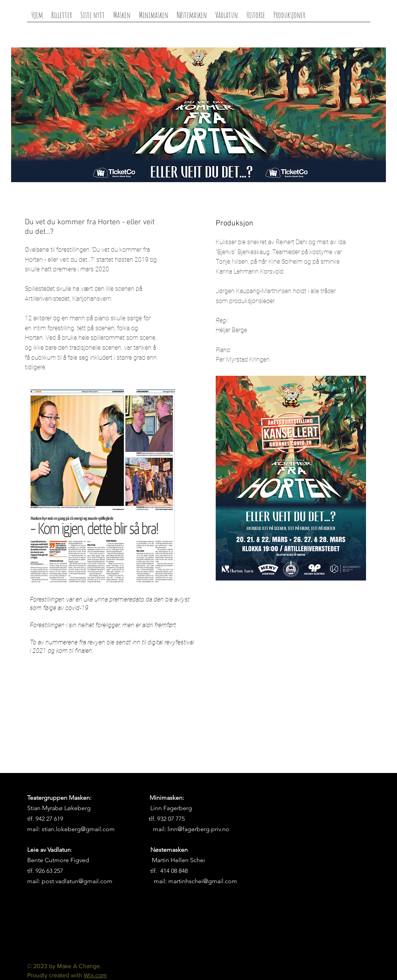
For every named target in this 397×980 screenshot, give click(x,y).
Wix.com (95, 975)
